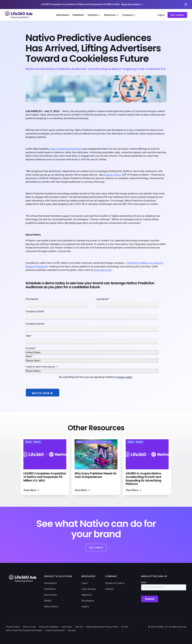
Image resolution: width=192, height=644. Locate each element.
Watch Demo (51, 607)
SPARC (48, 601)
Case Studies (89, 589)
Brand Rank (50, 595)
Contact (109, 589)
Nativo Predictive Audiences (66, 149)
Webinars (87, 595)
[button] (94, 15)
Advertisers (63, 15)
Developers (88, 601)
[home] (19, 15)
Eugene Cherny (112, 175)
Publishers (78, 15)
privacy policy (124, 377)
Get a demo (177, 15)
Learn (85, 583)
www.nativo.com (103, 270)
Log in (161, 15)
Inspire (85, 607)
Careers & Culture (115, 583)
